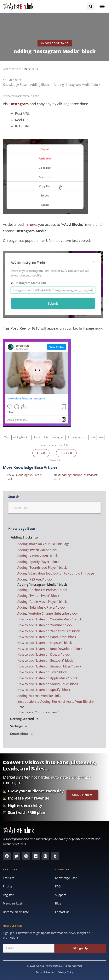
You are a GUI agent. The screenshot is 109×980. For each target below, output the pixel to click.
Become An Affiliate (16, 912)
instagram (58, 437)
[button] (102, 6)
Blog (58, 903)
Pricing (7, 886)
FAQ (58, 886)
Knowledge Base (15, 85)
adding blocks (21, 437)
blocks (36, 437)
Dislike (66, 453)
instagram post (77, 437)
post (92, 437)
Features (9, 878)
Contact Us (62, 912)
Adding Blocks (41, 85)
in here (30, 224)
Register (8, 895)
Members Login (13, 903)
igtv (46, 437)
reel (101, 437)
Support (60, 895)
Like (41, 453)
